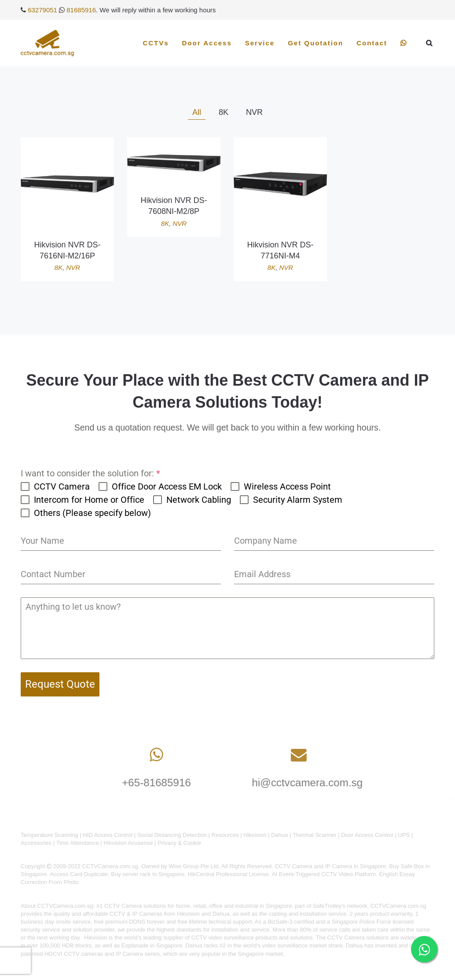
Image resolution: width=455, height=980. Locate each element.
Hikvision (255, 835)
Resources (225, 835)
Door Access (207, 43)
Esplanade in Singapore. (153, 945)
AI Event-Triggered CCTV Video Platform (324, 874)
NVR (73, 267)
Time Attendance (78, 843)
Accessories (36, 843)
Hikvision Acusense (128, 843)
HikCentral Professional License (228, 874)
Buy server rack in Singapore (148, 874)
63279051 (42, 10)
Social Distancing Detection (172, 835)
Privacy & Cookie (179, 843)
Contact (372, 43)
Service (260, 43)
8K (59, 267)
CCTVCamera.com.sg (65, 906)
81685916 (81, 10)
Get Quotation (316, 43)
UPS (404, 835)
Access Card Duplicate (79, 874)
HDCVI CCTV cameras (74, 954)
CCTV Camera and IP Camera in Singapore (330, 866)
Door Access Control (367, 835)
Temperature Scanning (50, 835)
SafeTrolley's (329, 906)
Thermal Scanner (315, 835)
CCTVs (156, 43)
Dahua (279, 835)
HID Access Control (108, 835)
